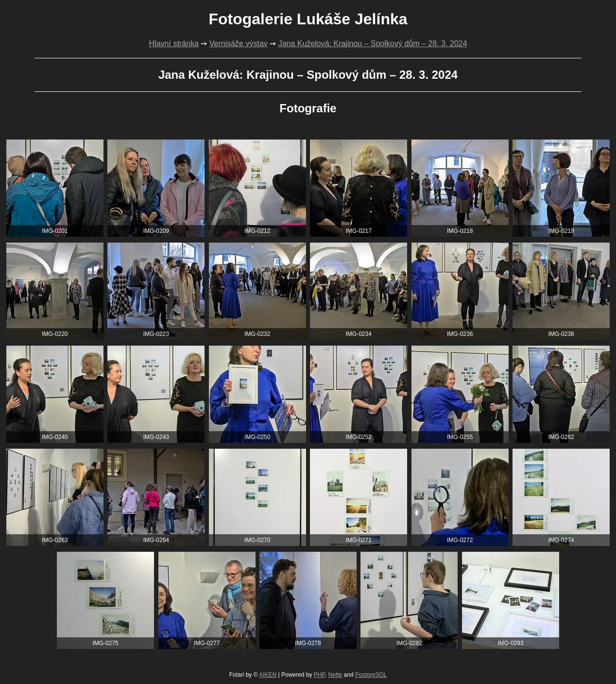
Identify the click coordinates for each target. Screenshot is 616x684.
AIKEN (268, 675)
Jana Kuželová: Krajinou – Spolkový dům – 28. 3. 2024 (373, 44)
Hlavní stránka (174, 44)
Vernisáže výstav (239, 44)
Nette (335, 675)
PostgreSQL (371, 675)
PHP (319, 675)
